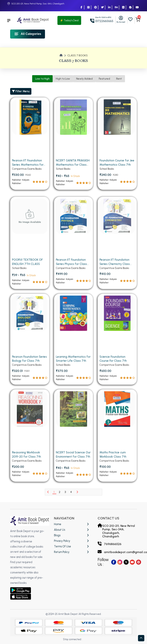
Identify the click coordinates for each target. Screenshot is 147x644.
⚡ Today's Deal (69, 20)
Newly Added (84, 79)
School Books (63, 172)
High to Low (63, 79)
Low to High (42, 79)
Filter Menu (21, 91)
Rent (119, 79)
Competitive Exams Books (27, 172)
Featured (104, 79)
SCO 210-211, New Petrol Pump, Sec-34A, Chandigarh (38, 4)
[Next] (77, 492)
